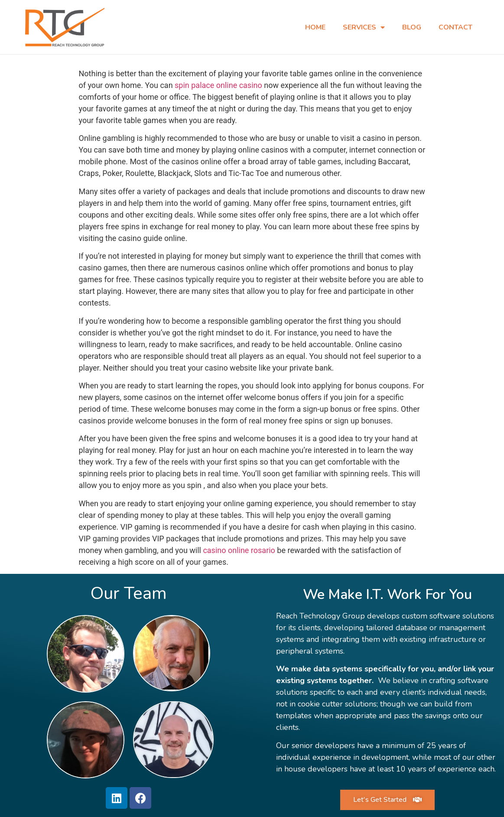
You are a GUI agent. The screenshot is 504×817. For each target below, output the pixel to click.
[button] (387, 799)
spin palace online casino (218, 85)
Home (315, 27)
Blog (412, 27)
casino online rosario (239, 550)
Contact (455, 27)
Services (364, 27)
